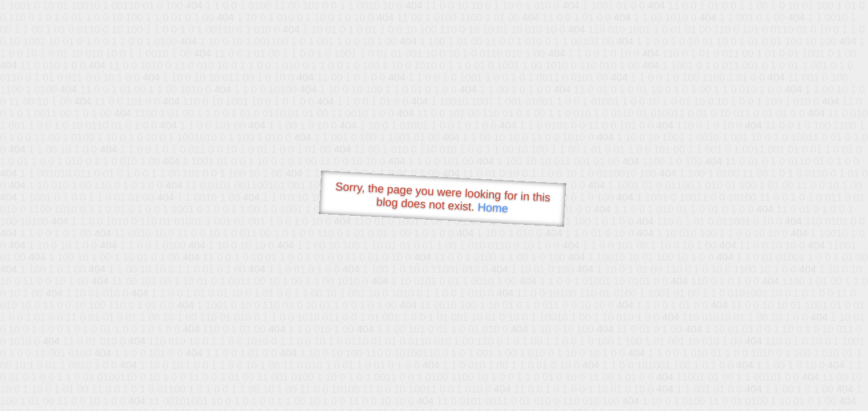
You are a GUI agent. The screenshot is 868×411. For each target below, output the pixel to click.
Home (493, 207)
